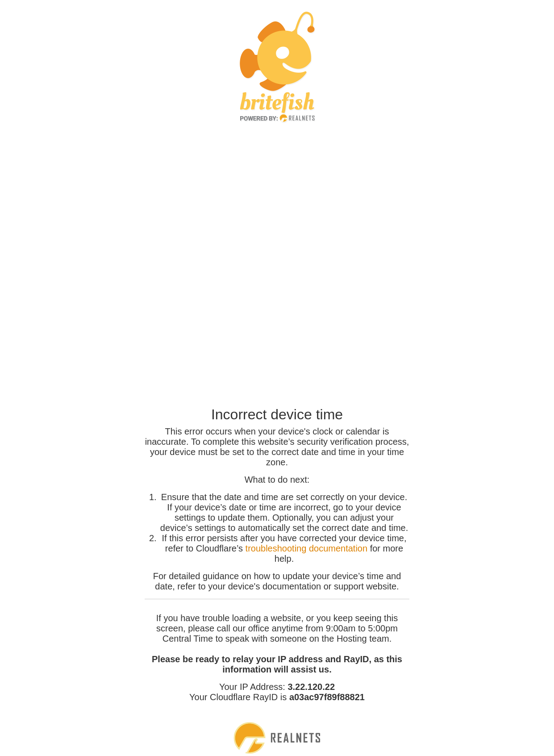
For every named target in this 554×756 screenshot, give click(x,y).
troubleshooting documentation (307, 548)
